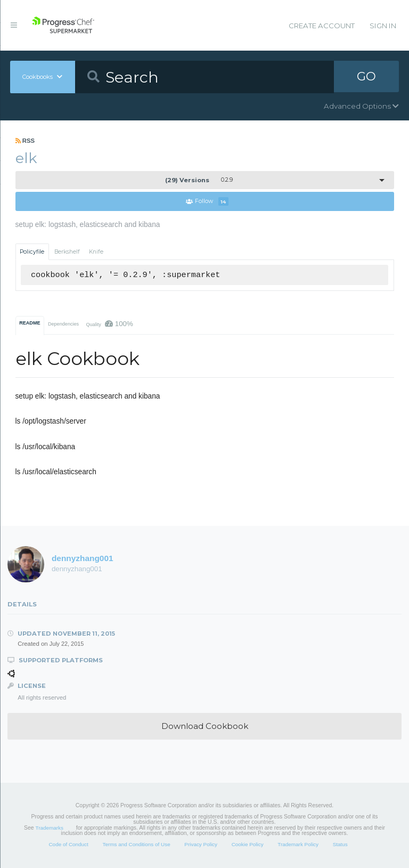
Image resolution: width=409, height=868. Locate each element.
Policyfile (32, 252)
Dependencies (63, 324)
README (30, 323)
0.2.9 (199, 180)
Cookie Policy (248, 845)
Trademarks (50, 828)
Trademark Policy (298, 845)
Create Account (322, 26)
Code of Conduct (68, 845)
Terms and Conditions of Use (136, 845)
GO (366, 77)
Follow (207, 202)
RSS (25, 141)
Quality (109, 324)
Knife (96, 252)
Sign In (383, 26)
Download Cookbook (205, 727)
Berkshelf (67, 252)
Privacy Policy (201, 845)
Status (340, 845)
